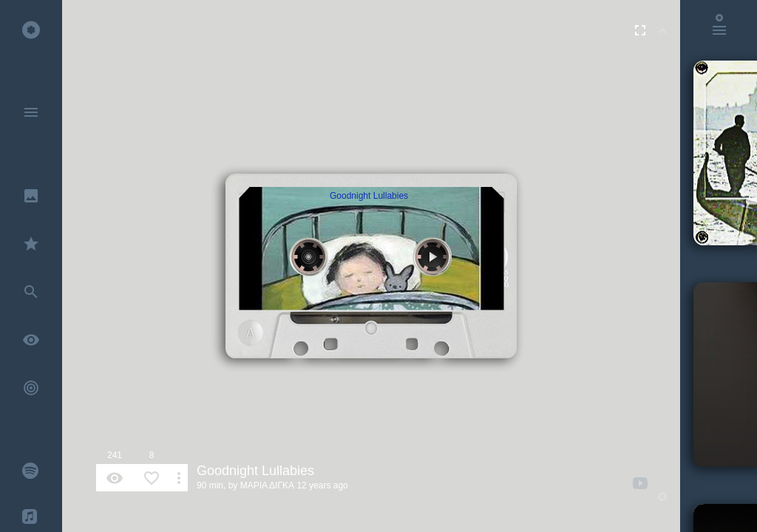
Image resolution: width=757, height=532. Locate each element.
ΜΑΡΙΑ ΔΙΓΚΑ (267, 485)
